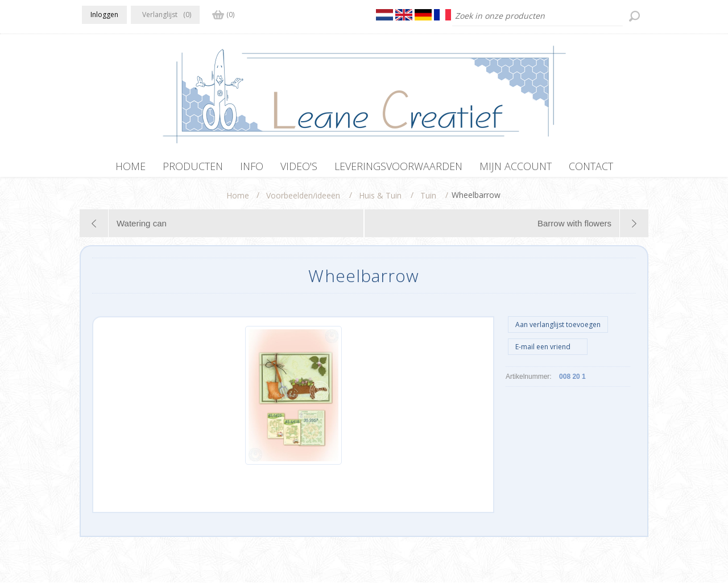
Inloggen (104, 15)
